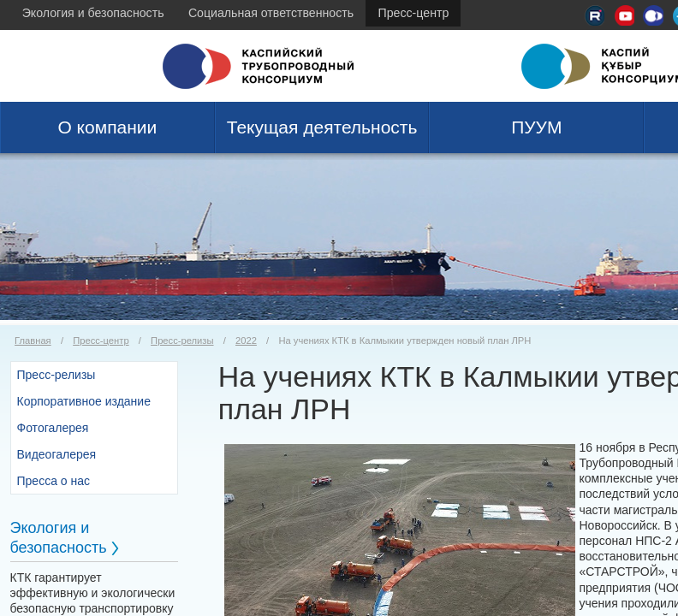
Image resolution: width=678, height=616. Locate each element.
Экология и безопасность (93, 13)
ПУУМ (536, 127)
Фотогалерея (53, 428)
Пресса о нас (54, 481)
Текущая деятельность (322, 127)
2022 (246, 341)
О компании (107, 127)
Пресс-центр (414, 13)
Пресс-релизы (182, 341)
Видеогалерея (57, 454)
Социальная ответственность (271, 13)
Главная (33, 341)
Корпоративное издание (84, 401)
